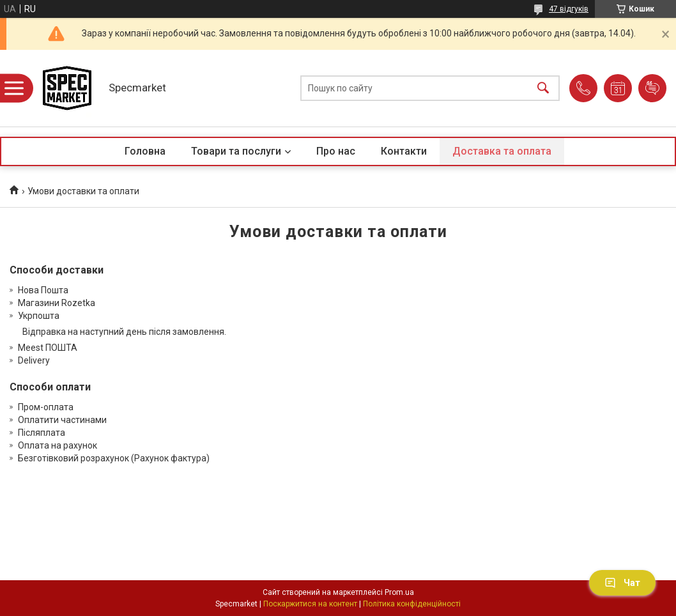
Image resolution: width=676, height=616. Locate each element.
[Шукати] (543, 89)
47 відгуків (569, 9)
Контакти (404, 151)
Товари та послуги (236, 151)
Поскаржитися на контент (310, 604)
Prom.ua (399, 592)
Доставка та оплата (502, 151)
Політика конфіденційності (412, 604)
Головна (145, 151)
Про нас (336, 151)
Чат (622, 583)
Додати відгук (652, 88)
